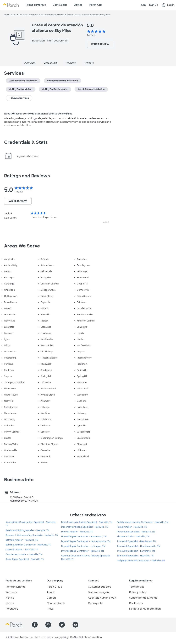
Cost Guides (60, 5)
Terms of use (137, 587)
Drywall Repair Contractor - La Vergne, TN (83, 546)
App (143, 5)
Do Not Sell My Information (145, 609)
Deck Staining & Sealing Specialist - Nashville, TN (87, 522)
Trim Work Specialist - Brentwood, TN (136, 541)
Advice (78, 5)
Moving (10, 598)
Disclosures (136, 603)
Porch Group (54, 587)
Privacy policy (138, 592)
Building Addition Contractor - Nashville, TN (28, 545)
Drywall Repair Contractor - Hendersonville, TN (86, 541)
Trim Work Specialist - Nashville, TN (135, 556)
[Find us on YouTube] (75, 625)
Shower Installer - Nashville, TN (133, 537)
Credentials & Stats (26, 142)
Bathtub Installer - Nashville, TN (22, 540)
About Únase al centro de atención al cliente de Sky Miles (38, 114)
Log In (168, 5)
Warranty (11, 592)
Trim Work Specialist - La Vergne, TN (136, 551)
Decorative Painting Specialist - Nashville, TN (85, 527)
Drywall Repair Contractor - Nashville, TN (82, 551)
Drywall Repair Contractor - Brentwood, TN (84, 537)
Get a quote (95, 603)
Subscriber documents (143, 598)
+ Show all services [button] (19, 98)
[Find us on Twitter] (62, 625)
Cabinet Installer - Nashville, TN (22, 550)
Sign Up (154, 5)
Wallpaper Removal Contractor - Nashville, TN (141, 561)
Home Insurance (15, 587)
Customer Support (99, 587)
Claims (10, 603)
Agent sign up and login (102, 598)
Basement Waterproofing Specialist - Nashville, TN (32, 535)
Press (50, 609)
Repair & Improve (36, 5)
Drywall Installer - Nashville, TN (77, 532)
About (51, 592)
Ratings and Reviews (27, 176)
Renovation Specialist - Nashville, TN (136, 532)
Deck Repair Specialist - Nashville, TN (25, 559)
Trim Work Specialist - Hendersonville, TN (138, 546)
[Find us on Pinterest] (48, 625)
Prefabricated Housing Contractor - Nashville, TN (142, 522)
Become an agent (99, 592)
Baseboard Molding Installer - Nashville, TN (27, 530)
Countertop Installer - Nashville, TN (24, 554)
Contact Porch (56, 603)
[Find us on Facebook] (35, 625)
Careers (52, 598)
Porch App (96, 5)
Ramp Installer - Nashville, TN (132, 527)
